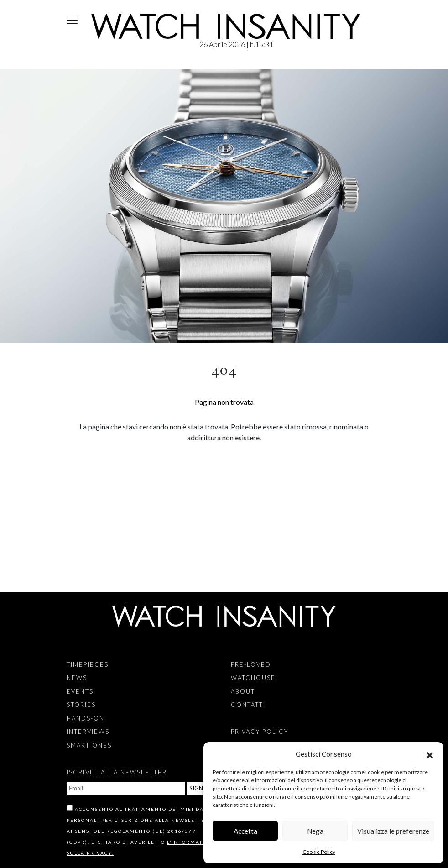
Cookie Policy (319, 852)
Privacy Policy (260, 732)
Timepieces (88, 664)
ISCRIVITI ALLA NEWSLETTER (117, 772)
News (77, 678)
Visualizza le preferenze (393, 831)
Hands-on (86, 718)
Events (80, 691)
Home (69, 64)
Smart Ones (89, 745)
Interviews (88, 732)
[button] (430, 754)
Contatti (248, 705)
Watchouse (253, 678)
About (243, 691)
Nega (315, 831)
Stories (81, 705)
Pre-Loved (251, 664)
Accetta (245, 831)
